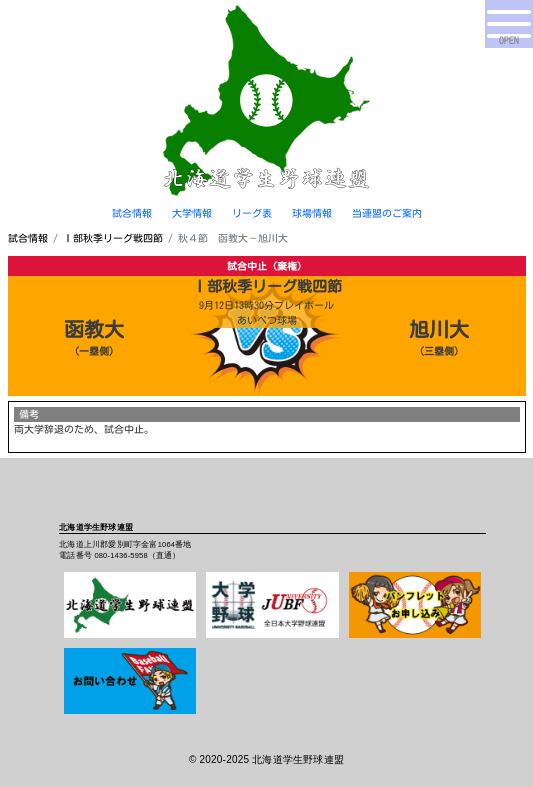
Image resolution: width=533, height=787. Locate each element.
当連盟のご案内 (387, 213)
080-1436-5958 (120, 555)
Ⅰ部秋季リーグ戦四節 (113, 238)
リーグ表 (252, 213)
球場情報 (312, 213)
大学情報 (192, 213)
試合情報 (132, 213)
